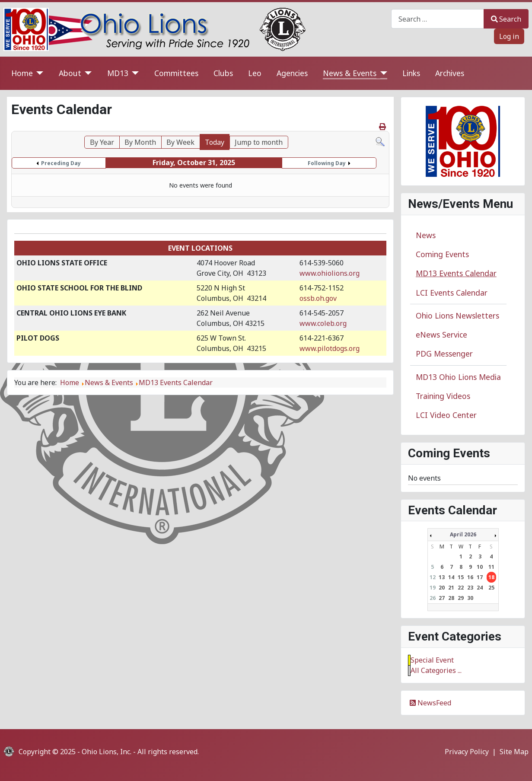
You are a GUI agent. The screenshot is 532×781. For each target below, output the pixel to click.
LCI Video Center (446, 415)
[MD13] (134, 73)
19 (433, 588)
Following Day (327, 163)
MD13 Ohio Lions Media (458, 377)
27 (442, 598)
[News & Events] (382, 73)
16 (470, 577)
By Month (140, 142)
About (70, 73)
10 (480, 567)
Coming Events (442, 254)
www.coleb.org (323, 323)
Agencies (292, 73)
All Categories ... (436, 670)
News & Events (350, 73)
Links (411, 73)
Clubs (223, 73)
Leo (255, 73)
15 (461, 577)
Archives (450, 73)
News (426, 235)
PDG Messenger (444, 354)
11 (491, 567)
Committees (176, 73)
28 (451, 598)
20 (442, 588)
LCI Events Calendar (452, 293)
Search (506, 19)
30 (470, 598)
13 (442, 577)
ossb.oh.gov (318, 298)
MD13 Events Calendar (456, 273)
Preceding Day (61, 163)
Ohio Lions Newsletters (457, 316)
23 (470, 588)
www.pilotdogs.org (330, 348)
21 (451, 588)
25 (491, 588)
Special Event (432, 660)
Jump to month (259, 142)
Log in (509, 36)
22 (461, 588)
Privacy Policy (467, 752)
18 (491, 577)
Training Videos (443, 396)
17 (480, 577)
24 (480, 588)
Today (215, 142)
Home (22, 73)
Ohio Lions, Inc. (107, 752)
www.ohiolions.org (330, 273)
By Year (102, 142)
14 (451, 577)
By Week (180, 142)
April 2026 (463, 534)
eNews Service (441, 335)
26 (433, 598)
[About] (87, 73)
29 (461, 598)
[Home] (38, 73)
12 (433, 577)
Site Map (514, 752)
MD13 (118, 73)
